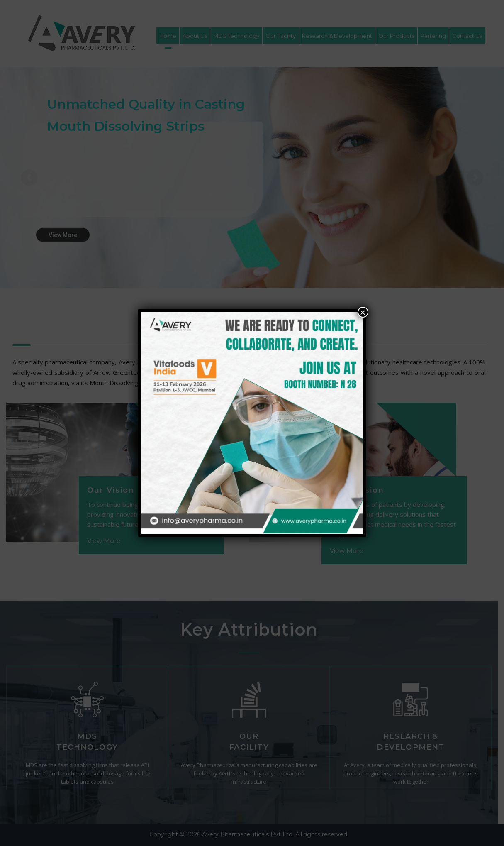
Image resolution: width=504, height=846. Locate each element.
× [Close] (363, 312)
